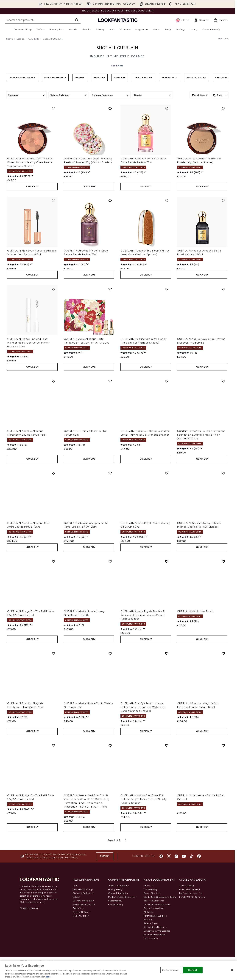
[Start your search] (43, 20)
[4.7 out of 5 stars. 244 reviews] (132, 265)
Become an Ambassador (157, 931)
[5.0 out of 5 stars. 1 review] (74, 353)
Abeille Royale (144, 78)
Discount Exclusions (83, 893)
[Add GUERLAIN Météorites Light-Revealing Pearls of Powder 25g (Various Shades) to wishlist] (110, 109)
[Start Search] (77, 20)
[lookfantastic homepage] (118, 20)
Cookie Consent (29, 908)
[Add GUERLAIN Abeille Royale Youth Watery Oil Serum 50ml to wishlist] (167, 473)
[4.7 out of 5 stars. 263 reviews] (189, 172)
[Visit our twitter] (169, 856)
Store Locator (187, 886)
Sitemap (148, 920)
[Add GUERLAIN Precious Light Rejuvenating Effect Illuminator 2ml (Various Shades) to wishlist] (167, 381)
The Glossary (151, 889)
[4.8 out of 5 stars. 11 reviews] (74, 445)
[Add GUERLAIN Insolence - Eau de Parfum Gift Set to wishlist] (223, 745)
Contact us (78, 908)
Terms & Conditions (118, 886)
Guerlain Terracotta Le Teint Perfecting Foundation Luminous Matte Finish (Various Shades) (201, 435)
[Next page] (126, 840)
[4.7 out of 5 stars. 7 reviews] (74, 625)
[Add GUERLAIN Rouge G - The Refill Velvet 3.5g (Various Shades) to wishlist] (53, 561)
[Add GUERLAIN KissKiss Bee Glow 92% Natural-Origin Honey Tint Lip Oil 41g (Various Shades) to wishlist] (167, 745)
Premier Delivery (81, 912)
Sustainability (115, 901)
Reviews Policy (116, 905)
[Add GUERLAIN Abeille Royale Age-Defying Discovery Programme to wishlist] (223, 289)
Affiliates (148, 912)
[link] (201, 20)
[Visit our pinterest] (199, 856)
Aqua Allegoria (196, 78)
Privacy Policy (115, 889)
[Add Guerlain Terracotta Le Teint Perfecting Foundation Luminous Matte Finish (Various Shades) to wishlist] (223, 381)
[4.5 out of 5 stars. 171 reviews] (188, 449)
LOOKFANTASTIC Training (192, 897)
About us (149, 886)
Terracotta (170, 78)
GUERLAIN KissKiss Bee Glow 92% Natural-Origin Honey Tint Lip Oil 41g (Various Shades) (144, 799)
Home (10, 39)
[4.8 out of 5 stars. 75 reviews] (188, 537)
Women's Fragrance (22, 78)
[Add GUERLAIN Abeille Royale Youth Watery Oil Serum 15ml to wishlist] (110, 653)
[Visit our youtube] (184, 856)
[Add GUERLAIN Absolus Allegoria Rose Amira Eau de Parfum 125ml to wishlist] (53, 473)
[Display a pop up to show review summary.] (32, 176)
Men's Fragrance (55, 78)
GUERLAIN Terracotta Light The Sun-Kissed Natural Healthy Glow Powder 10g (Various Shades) (31, 162)
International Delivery (84, 905)
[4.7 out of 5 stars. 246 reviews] (19, 809)
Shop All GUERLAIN (117, 48)
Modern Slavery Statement (122, 897)
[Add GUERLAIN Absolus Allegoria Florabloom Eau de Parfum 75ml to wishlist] (53, 381)
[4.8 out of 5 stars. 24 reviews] (188, 265)
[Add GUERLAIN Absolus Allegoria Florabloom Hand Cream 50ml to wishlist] (53, 653)
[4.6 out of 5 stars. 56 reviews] (75, 537)
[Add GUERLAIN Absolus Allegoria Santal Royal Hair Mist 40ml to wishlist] (223, 201)
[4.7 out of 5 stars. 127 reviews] (132, 172)
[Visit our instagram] (176, 856)
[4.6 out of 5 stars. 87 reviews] (18, 265)
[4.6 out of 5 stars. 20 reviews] (188, 717)
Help (75, 886)
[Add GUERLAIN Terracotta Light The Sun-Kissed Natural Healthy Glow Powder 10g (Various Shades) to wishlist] (53, 109)
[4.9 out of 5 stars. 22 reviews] (188, 621)
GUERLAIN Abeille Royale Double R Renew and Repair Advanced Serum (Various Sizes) (142, 615)
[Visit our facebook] (161, 856)
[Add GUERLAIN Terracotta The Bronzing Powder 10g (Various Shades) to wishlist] (223, 109)
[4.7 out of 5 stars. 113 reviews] (18, 625)
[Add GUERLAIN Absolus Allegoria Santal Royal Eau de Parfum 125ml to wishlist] (110, 473)
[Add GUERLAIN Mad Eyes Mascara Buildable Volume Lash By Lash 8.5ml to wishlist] (53, 201)
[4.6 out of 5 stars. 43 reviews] (131, 721)
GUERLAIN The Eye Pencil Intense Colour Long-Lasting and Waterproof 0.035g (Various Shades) (143, 707)
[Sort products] (220, 95)
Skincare (99, 78)
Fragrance (222, 78)
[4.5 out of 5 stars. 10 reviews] (74, 817)
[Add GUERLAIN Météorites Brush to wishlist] (223, 561)
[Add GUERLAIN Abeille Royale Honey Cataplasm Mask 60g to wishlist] (110, 561)
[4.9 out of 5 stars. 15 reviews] (18, 357)
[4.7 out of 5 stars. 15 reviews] (131, 445)
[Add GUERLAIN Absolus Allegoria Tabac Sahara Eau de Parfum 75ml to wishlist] (110, 201)
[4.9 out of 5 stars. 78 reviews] (131, 629)
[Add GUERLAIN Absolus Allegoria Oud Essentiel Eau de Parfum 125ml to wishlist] (223, 653)
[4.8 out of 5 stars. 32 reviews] (75, 717)
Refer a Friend (151, 923)
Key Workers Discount (155, 927)
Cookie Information (118, 893)
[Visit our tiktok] (191, 856)
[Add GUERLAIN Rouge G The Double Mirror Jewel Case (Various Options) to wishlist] (167, 201)
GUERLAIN (34, 39)
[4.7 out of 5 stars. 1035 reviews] (132, 537)
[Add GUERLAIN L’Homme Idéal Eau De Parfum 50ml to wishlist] (110, 381)
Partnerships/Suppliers (156, 916)
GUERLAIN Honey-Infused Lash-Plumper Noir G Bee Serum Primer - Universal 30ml (29, 343)
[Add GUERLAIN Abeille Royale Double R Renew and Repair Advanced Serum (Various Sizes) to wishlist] (167, 561)
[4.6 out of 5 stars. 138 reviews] (132, 813)
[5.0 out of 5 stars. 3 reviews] (187, 353)
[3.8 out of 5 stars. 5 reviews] (17, 445)
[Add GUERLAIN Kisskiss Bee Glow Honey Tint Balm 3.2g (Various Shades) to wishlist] (167, 289)
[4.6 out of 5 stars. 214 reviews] (75, 172)
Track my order (81, 916)
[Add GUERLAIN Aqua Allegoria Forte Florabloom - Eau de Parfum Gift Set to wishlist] (110, 289)
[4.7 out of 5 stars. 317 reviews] (132, 353)
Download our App (83, 889)
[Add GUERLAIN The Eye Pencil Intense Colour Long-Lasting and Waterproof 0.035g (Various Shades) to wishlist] (167, 653)
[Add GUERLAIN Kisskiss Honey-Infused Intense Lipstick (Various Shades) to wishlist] (223, 473)
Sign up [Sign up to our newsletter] (105, 856)
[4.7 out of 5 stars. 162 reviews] (19, 176)
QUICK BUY (32, 187)
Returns (77, 897)
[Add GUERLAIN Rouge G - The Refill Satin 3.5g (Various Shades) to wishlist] (53, 745)
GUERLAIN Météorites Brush (195, 611)
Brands (21, 39)
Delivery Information (83, 901)
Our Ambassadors (153, 908)
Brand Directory (152, 893)
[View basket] (221, 20)
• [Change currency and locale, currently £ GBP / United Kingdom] (183, 20)
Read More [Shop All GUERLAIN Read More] (117, 66)
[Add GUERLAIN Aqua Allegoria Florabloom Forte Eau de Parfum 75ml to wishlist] (167, 109)
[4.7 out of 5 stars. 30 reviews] (75, 265)
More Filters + (200, 95)
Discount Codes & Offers (157, 905)
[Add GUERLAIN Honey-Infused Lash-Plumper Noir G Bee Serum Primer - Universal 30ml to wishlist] (53, 289)
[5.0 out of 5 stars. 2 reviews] (17, 717)
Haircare (120, 78)
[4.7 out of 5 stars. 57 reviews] (18, 537)
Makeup (80, 78)
